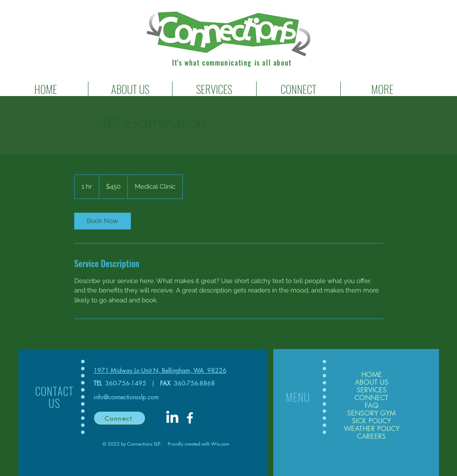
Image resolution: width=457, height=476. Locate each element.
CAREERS (371, 437)
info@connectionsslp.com (126, 397)
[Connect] (120, 418)
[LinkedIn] (172, 418)
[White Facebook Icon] (190, 418)
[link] (103, 221)
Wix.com (220, 444)
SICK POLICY (371, 421)
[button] (214, 89)
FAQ (372, 406)
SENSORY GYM (372, 413)
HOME (372, 375)
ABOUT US (372, 383)
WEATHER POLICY (372, 429)
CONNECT (371, 398)
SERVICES (372, 390)
